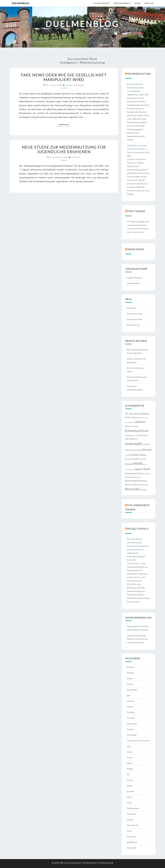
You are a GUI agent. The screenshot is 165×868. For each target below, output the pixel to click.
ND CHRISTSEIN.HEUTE (102, 3)
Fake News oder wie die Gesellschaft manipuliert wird (64, 77)
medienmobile (133, 283)
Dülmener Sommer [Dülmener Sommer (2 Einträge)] (132, 426)
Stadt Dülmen (136, 211)
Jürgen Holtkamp (135, 278)
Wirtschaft (131, 848)
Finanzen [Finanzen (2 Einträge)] (145, 435)
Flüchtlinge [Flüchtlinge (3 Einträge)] (130, 439)
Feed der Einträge (135, 314)
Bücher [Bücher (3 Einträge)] (128, 417)
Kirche (130, 752)
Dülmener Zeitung (139, 74)
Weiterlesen (65, 124)
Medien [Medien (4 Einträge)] (143, 455)
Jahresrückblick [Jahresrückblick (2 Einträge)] (137, 450)
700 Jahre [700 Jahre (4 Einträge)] (129, 414)
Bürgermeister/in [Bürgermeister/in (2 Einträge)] (137, 417)
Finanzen (131, 718)
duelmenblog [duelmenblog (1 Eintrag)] (129, 422)
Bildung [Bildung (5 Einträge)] (146, 414)
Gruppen (131, 729)
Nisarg (110, 863)
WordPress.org (133, 325)
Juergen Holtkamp (75, 85)
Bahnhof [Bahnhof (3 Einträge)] (138, 414)
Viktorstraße (132, 825)
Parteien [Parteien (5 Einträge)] (129, 464)
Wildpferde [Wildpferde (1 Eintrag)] (145, 485)
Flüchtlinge (132, 724)
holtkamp (76, 157)
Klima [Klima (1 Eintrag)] (126, 455)
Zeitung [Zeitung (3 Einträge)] (143, 490)
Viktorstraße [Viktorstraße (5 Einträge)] (131, 481)
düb (128, 695)
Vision (129, 831)
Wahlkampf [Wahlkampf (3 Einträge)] (142, 481)
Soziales (131, 791)
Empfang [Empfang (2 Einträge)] (128, 435)
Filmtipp (131, 712)
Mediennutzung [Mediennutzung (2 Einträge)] (130, 459)
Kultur (130, 763)
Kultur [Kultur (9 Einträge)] (135, 455)
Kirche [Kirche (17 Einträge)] (147, 450)
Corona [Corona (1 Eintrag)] (146, 418)
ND (128, 774)
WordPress (92, 863)
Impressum (149, 3)
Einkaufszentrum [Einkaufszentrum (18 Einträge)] (137, 431)
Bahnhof (131, 667)
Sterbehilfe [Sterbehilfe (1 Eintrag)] (147, 474)
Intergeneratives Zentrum (138, 740)
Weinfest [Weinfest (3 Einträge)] (129, 485)
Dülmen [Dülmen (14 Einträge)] (141, 422)
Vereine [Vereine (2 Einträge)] (135, 477)
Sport (129, 797)
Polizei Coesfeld (138, 529)
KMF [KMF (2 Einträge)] (130, 455)
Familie (130, 707)
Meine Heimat (136, 249)
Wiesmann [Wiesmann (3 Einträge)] (137, 485)
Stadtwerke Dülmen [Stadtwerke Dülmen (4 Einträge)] (134, 473)
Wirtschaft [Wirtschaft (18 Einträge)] (132, 489)
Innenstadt (132, 735)
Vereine (130, 820)
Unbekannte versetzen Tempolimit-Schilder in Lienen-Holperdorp (137, 149)
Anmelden (131, 308)
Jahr (129, 746)
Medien (130, 769)
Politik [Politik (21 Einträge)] (138, 464)
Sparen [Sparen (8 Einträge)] (139, 469)
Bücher (138, 3)
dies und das (132, 690)
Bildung (130, 673)
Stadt (129, 803)
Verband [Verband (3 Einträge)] (128, 477)
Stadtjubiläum (133, 808)
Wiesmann (131, 837)
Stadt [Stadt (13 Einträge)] (147, 469)
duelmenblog (21, 3)
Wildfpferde (132, 842)
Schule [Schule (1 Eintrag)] (145, 464)
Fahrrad (130, 701)
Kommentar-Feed (135, 319)
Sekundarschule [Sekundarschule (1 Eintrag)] (129, 470)
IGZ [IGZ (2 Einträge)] (136, 439)
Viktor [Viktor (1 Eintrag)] (140, 477)
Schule (130, 786)
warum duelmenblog (122, 3)
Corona (130, 684)
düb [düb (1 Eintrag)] (134, 422)
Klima (129, 757)
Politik (130, 780)
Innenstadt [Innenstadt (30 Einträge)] (133, 444)
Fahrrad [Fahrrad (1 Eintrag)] (134, 436)
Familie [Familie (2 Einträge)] (139, 435)
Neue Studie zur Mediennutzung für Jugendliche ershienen (64, 149)
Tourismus (131, 814)
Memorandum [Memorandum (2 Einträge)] (141, 459)
